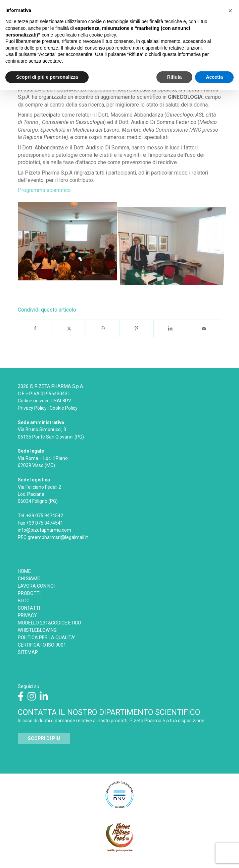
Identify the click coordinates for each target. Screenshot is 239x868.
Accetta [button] (214, 77)
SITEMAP (28, 652)
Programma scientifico (45, 190)
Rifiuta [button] (175, 77)
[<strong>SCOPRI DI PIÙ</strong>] (44, 738)
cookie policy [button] (103, 35)
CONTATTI (29, 608)
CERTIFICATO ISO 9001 (42, 645)
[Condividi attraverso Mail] (204, 328)
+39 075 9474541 (45, 523)
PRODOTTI (29, 593)
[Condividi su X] (69, 328)
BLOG (24, 601)
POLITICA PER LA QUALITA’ (46, 638)
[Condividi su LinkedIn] (171, 328)
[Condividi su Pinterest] (137, 328)
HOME (24, 571)
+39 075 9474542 (45, 516)
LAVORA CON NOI (36, 586)
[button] (230, 11)
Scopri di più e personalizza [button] (47, 77)
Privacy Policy (32, 408)
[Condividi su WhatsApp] (103, 328)
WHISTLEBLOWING (37, 630)
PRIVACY (27, 615)
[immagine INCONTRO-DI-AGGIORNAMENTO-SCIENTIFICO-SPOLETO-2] (174, 244)
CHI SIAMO (29, 579)
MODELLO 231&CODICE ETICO (50, 623)
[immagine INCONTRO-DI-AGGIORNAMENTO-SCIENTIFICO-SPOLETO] (70, 244)
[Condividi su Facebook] (35, 328)
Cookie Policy (64, 408)
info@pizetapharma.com (44, 530)
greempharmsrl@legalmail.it (58, 537)
